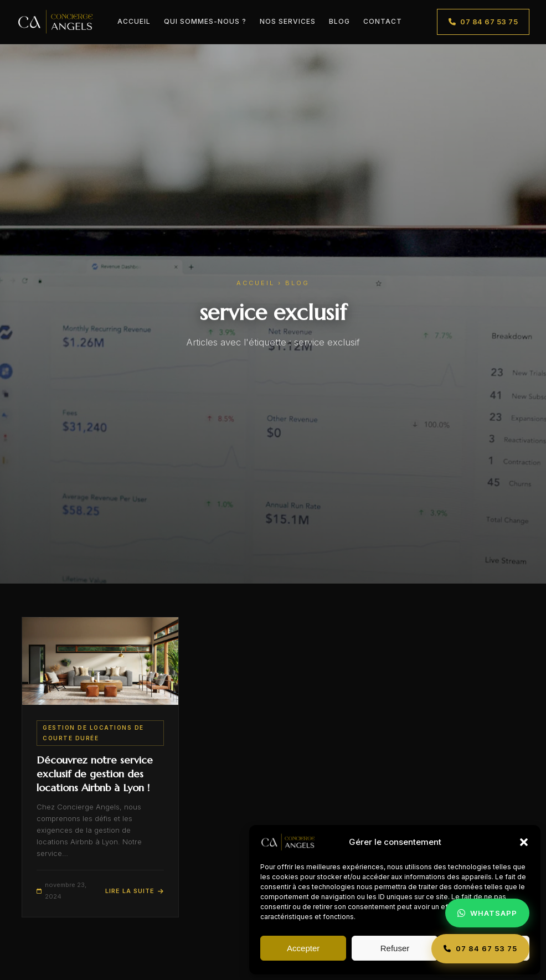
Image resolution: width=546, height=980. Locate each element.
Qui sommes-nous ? (205, 21)
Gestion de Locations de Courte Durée (93, 733)
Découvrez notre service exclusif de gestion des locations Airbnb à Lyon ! (95, 774)
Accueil (134, 21)
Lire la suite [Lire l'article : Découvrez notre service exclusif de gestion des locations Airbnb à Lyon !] (135, 891)
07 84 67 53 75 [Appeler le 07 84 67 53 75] (483, 22)
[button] (524, 842)
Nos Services (288, 21)
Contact (383, 21)
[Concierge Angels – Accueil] (55, 22)
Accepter (303, 948)
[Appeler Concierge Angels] (480, 949)
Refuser (395, 948)
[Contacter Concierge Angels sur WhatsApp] (487, 913)
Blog (339, 21)
